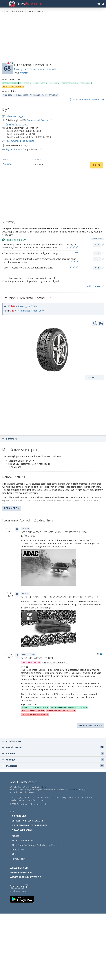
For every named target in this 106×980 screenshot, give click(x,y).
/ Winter (24, 73)
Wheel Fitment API (21, 872)
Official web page (14, 116)
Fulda (30, 11)
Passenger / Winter (28, 306)
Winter (40, 11)
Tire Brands (19, 816)
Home (5, 11)
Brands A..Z (18, 11)
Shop (96, 165)
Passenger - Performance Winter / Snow (34, 69)
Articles (16, 836)
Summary (10, 439)
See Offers (8, 164)
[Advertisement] (53, 38)
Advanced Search (22, 830)
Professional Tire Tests (23, 840)
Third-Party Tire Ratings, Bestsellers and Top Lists (37, 845)
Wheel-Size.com (19, 868)
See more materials (90, 725)
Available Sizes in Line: (17, 124)
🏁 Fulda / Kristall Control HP (37, 120)
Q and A (53, 760)
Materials (53, 766)
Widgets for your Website (25, 877)
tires (44, 787)
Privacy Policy (19, 859)
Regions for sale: (14, 149)
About (15, 854)
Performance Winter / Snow (31, 311)
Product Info (12, 741)
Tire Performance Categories (29, 825)
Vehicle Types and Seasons (28, 821)
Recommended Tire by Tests (20, 141)
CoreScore (73, 790)
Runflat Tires (18, 850)
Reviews (53, 753)
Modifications (53, 747)
